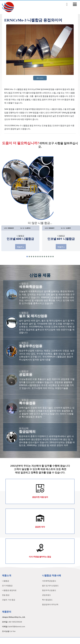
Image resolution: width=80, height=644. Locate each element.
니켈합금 (6, 581)
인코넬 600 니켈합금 (20, 239)
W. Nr (22, 228)
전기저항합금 (7, 585)
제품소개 (7, 575)
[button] (27, 257)
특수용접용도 (47, 600)
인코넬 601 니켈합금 (61, 239)
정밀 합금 (6, 595)
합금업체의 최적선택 (50, 604)
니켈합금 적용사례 (52, 575)
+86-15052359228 (15, 622)
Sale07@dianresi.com (17, 626)
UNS (6, 228)
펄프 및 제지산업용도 (50, 585)
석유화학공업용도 (49, 581)
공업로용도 (46, 595)
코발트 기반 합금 (9, 600)
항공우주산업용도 (49, 590)
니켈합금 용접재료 (9, 590)
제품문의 (7, 611)
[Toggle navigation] (75, 4)
